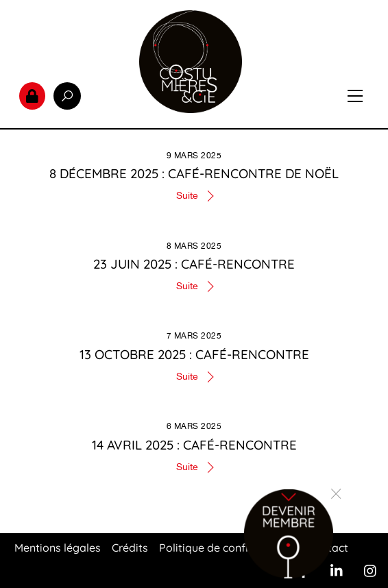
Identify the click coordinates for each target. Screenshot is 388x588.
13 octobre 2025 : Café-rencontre (194, 354)
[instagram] (371, 569)
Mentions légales (58, 548)
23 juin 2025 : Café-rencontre (194, 264)
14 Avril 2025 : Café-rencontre (194, 445)
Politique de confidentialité (228, 548)
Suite (187, 195)
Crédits (130, 548)
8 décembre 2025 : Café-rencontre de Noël (194, 173)
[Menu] (355, 96)
